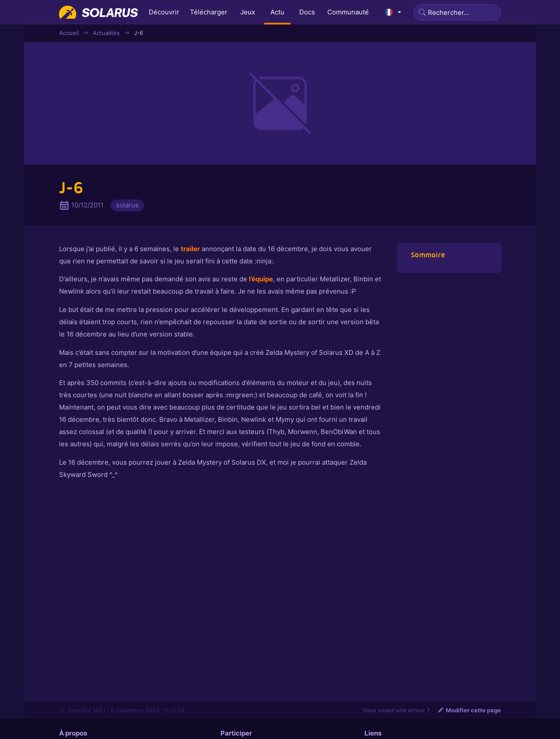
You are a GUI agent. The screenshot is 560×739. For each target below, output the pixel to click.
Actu (277, 12)
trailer (190, 249)
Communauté (348, 12)
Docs (307, 12)
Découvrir (164, 12)
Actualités (106, 33)
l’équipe (261, 279)
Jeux (248, 12)
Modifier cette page (469, 710)
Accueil (69, 33)
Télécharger (209, 12)
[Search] (457, 12)
